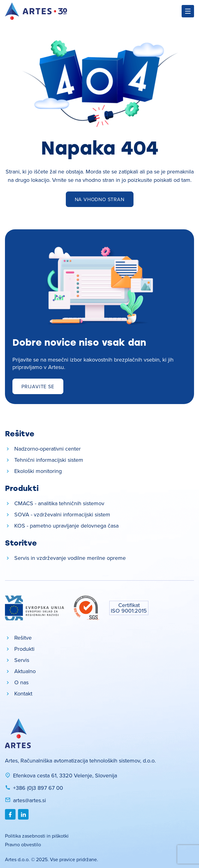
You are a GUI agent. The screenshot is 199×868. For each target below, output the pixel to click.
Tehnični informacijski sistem (49, 460)
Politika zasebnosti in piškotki (37, 836)
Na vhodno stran (100, 199)
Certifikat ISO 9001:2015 (129, 608)
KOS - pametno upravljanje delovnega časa (66, 526)
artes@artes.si (25, 800)
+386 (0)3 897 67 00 (34, 788)
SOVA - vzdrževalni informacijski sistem (62, 514)
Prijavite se (38, 386)
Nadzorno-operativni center (47, 449)
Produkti (24, 649)
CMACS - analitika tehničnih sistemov (59, 503)
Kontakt (23, 693)
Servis (22, 660)
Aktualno (25, 671)
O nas (21, 682)
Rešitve (23, 638)
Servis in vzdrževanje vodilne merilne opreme (70, 558)
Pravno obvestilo (23, 844)
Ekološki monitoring (38, 471)
